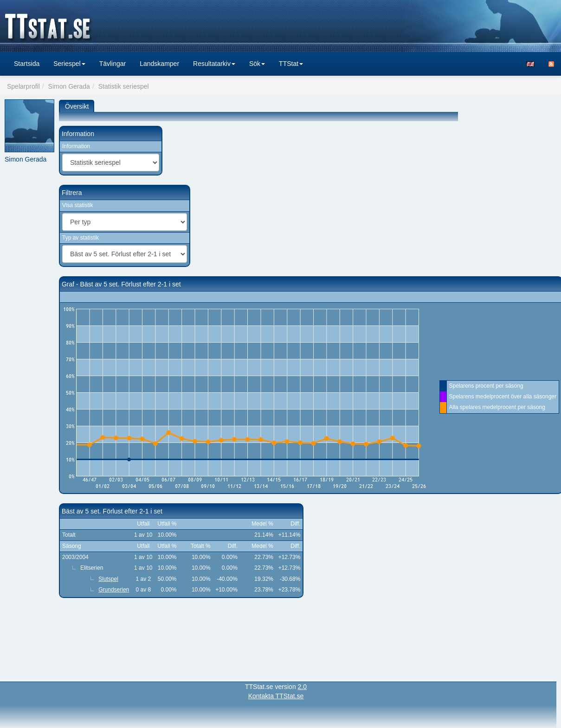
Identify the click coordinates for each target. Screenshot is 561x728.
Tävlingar (113, 64)
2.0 (302, 687)
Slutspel (108, 579)
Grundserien (114, 590)
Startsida (27, 64)
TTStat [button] (291, 64)
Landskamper (159, 64)
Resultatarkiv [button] (214, 64)
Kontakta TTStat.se (276, 696)
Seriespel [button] (69, 64)
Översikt (77, 106)
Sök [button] (257, 64)
